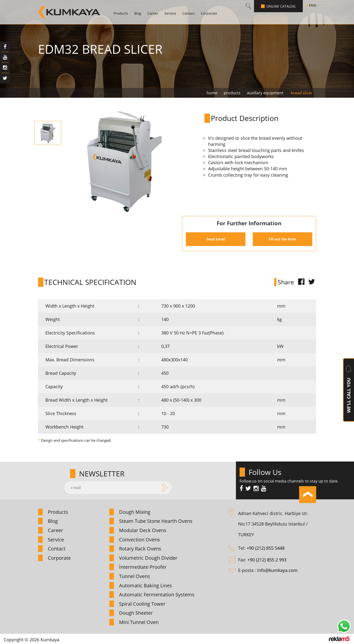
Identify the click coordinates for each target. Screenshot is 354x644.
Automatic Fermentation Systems (157, 595)
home (212, 93)
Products (121, 13)
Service (170, 13)
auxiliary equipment (265, 93)
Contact (188, 13)
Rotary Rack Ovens (140, 549)
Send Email (216, 239)
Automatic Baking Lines (146, 585)
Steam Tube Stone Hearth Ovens (156, 521)
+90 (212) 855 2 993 (267, 560)
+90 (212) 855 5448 (266, 548)
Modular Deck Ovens (143, 530)
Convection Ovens (140, 540)
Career (153, 13)
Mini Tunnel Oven (139, 622)
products (232, 93)
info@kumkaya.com (277, 570)
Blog (138, 13)
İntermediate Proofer (143, 567)
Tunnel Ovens (135, 576)
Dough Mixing (135, 512)
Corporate (209, 13)
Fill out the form (282, 239)
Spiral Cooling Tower (142, 604)
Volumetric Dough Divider (148, 558)
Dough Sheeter (136, 613)
